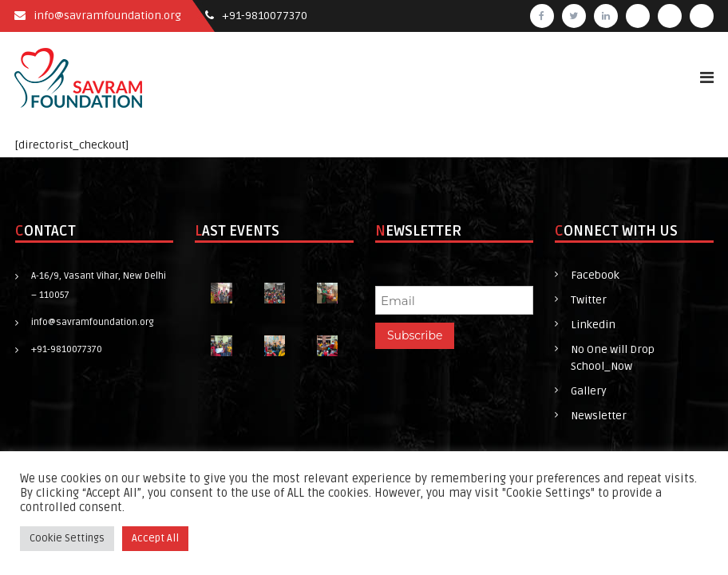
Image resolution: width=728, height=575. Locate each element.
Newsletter (599, 416)
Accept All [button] (155, 538)
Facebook (595, 275)
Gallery (589, 391)
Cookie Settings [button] (67, 538)
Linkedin (593, 325)
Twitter (589, 300)
